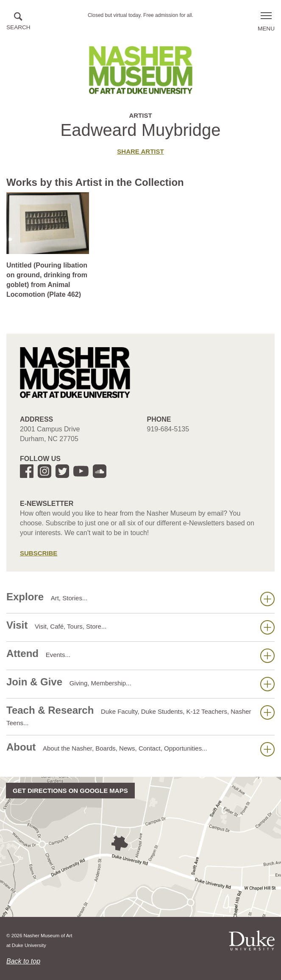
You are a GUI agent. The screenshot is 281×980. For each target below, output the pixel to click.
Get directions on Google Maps (70, 791)
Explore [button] (140, 599)
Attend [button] (140, 655)
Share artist (140, 151)
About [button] (140, 749)
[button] (18, 22)
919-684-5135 (168, 429)
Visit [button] (140, 627)
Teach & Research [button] (140, 715)
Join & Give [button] (140, 684)
